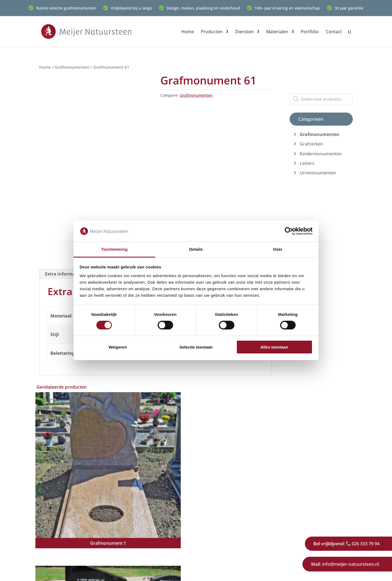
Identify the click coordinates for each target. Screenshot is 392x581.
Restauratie (212, 542)
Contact (334, 32)
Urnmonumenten (318, 173)
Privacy (289, 542)
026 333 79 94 (346, 544)
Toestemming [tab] (114, 249)
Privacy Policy (116, 573)
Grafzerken (311, 144)
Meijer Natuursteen (76, 573)
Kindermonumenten (321, 154)
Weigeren (118, 347)
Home (188, 32)
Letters (307, 163)
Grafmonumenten (72, 67)
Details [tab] (196, 249)
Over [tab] (278, 249)
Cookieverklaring (153, 573)
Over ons (291, 516)
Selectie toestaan (196, 347)
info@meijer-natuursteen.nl (345, 564)
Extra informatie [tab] (63, 274)
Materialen (277, 32)
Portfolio (310, 32)
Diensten (244, 32)
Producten (212, 32)
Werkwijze (292, 525)
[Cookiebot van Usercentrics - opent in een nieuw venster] (289, 231)
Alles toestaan (274, 347)
